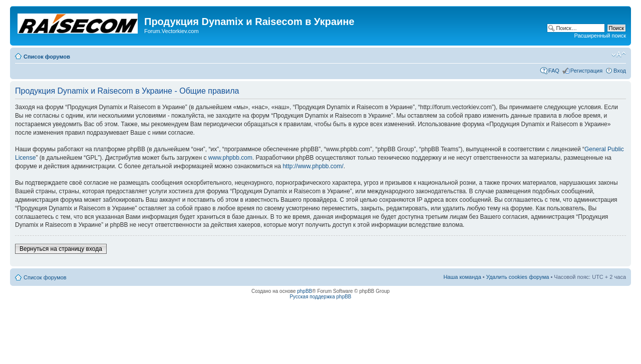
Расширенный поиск (600, 36)
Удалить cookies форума (518, 277)
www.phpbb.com (230, 158)
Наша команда (462, 277)
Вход (620, 71)
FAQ (554, 71)
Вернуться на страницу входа (61, 249)
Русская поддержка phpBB (320, 297)
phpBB (304, 291)
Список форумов (47, 57)
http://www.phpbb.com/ (313, 166)
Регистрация (586, 71)
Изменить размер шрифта (619, 55)
